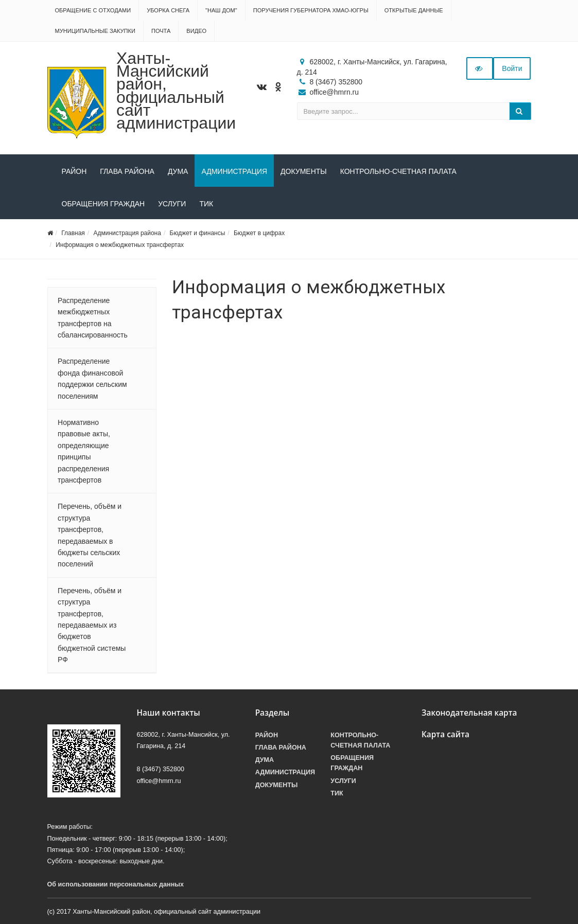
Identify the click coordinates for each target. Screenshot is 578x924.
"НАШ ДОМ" (221, 10)
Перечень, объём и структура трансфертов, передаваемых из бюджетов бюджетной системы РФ (92, 625)
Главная (73, 233)
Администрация (234, 171)
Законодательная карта (469, 713)
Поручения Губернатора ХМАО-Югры (311, 10)
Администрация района (127, 233)
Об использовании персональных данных (116, 884)
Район (74, 171)
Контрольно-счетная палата (398, 171)
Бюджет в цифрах (259, 233)
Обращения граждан (103, 204)
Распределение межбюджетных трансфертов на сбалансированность (93, 318)
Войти (512, 68)
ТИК (206, 204)
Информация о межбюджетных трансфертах (120, 245)
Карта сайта (445, 734)
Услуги (172, 204)
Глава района (127, 171)
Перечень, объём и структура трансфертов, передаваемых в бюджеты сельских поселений (90, 535)
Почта (161, 31)
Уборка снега (168, 10)
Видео (196, 31)
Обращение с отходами (93, 10)
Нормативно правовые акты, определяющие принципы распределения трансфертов (84, 451)
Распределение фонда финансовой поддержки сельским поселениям (92, 378)
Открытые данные (414, 10)
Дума (178, 171)
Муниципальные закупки (95, 31)
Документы (304, 171)
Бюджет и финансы (198, 233)
